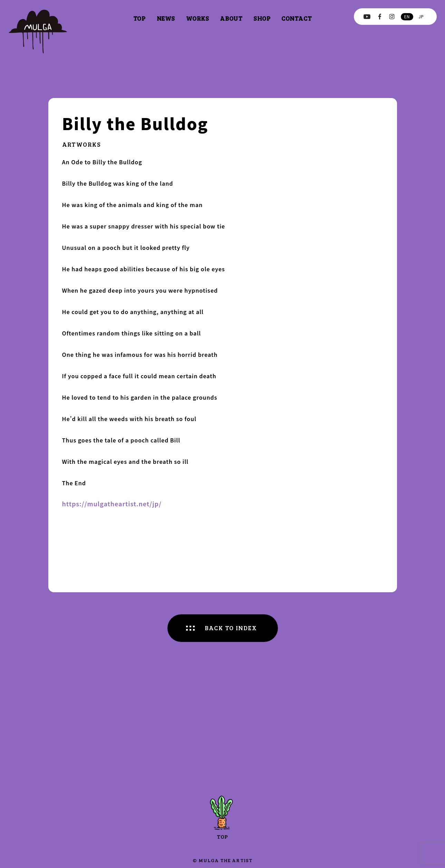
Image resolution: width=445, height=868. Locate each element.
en (407, 16)
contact (297, 18)
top (139, 18)
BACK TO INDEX (231, 628)
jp (421, 16)
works (198, 18)
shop (262, 18)
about (231, 18)
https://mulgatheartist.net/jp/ (112, 504)
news (166, 18)
